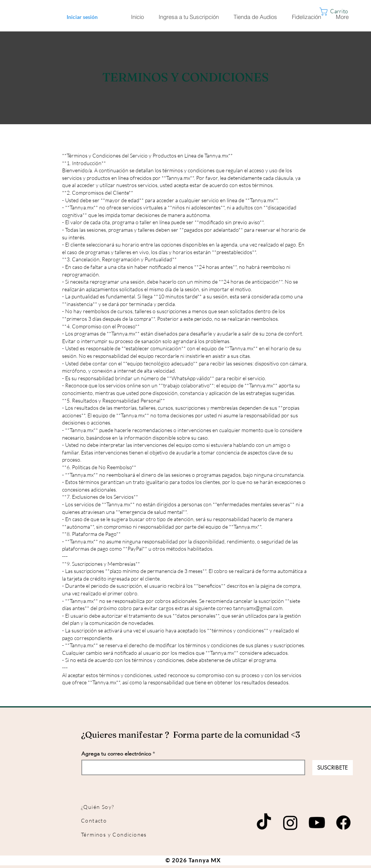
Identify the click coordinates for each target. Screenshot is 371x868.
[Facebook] (343, 823)
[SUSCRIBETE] (333, 768)
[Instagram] (290, 823)
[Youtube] (317, 823)
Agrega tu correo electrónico (116, 754)
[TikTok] (264, 823)
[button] (341, 12)
